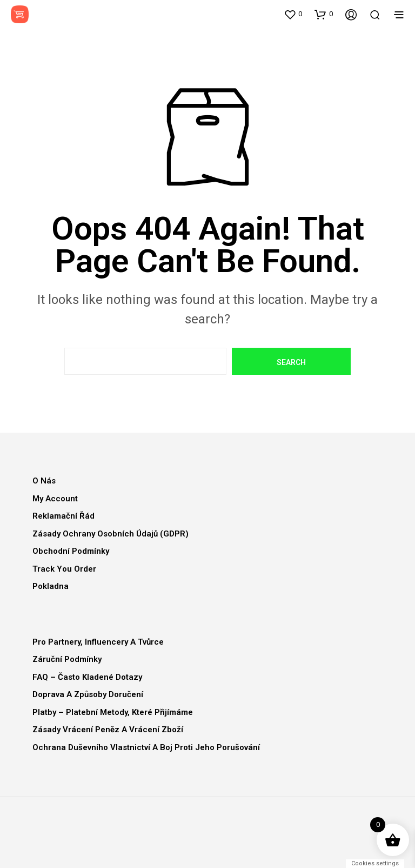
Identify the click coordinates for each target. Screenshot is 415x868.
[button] (293, 14)
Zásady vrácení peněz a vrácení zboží (108, 730)
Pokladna (51, 586)
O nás (44, 481)
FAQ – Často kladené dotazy (87, 677)
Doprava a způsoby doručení (88, 694)
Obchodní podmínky (71, 551)
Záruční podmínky (67, 659)
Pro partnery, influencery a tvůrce (98, 642)
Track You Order (64, 569)
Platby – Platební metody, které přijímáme (113, 712)
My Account (55, 499)
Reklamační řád (63, 516)
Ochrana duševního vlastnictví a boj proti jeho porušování (146, 747)
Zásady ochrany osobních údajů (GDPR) (111, 534)
